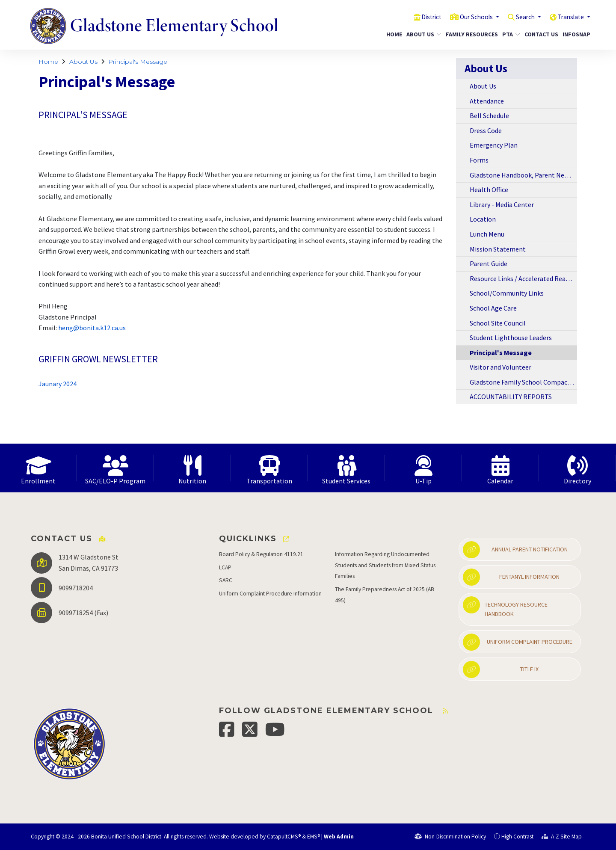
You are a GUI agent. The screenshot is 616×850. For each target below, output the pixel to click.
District (416, 17)
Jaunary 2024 (58, 384)
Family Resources (469, 34)
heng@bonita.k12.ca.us (92, 328)
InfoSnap (575, 34)
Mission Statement (498, 249)
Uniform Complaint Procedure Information (270, 594)
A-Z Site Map (562, 837)
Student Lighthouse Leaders (511, 338)
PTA (510, 34)
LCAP (225, 567)
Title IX (501, 669)
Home (393, 34)
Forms (479, 160)
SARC (226, 580)
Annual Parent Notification (515, 550)
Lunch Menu (487, 234)
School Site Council (498, 323)
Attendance (487, 101)
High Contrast (517, 837)
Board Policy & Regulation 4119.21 (261, 554)
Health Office (489, 190)
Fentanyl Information (511, 577)
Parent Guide (489, 264)
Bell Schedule (489, 116)
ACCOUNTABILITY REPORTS (511, 397)
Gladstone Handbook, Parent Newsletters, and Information (523, 175)
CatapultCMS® (284, 837)
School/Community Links (507, 293)
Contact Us (539, 34)
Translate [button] (569, 17)
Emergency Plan (494, 145)
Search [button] (519, 17)
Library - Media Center (502, 204)
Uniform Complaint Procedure (518, 642)
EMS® (314, 837)
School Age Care (493, 308)
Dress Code (486, 130)
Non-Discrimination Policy (450, 837)
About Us (422, 34)
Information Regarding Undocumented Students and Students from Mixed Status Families (385, 565)
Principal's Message (138, 62)
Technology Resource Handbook (505, 607)
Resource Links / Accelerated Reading (523, 278)
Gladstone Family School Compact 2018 (523, 382)
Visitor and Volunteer (500, 367)
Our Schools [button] (465, 17)
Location (483, 219)
